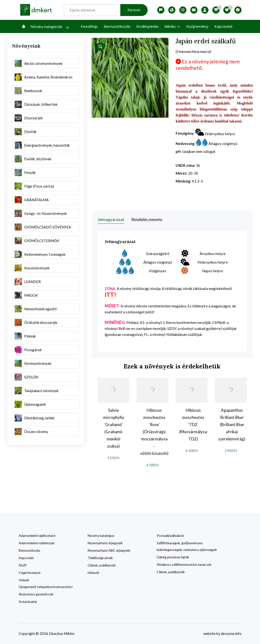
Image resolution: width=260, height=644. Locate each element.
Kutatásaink (28, 602)
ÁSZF (23, 565)
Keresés (134, 10)
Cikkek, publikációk (102, 565)
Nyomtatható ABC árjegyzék (109, 550)
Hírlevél (93, 573)
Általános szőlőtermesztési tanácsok (184, 564)
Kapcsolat (224, 26)
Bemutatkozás (117, 26)
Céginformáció (30, 573)
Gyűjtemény (197, 26)
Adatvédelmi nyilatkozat (37, 543)
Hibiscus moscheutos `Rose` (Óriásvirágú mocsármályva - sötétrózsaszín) (154, 432)
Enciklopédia (147, 26)
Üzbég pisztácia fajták (173, 557)
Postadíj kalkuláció (170, 536)
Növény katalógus (101, 536)
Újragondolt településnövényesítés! (46, 587)
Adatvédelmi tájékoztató (37, 536)
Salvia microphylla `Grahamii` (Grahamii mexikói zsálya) (113, 428)
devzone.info (231, 633)
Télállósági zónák (100, 558)
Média (172, 26)
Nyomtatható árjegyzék (105, 543)
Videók (24, 580)
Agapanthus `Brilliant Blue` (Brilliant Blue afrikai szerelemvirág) (232, 425)
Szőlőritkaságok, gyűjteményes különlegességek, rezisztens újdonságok (187, 546)
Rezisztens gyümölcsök (36, 594)
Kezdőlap (89, 26)
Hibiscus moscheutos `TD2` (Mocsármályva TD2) (193, 425)
